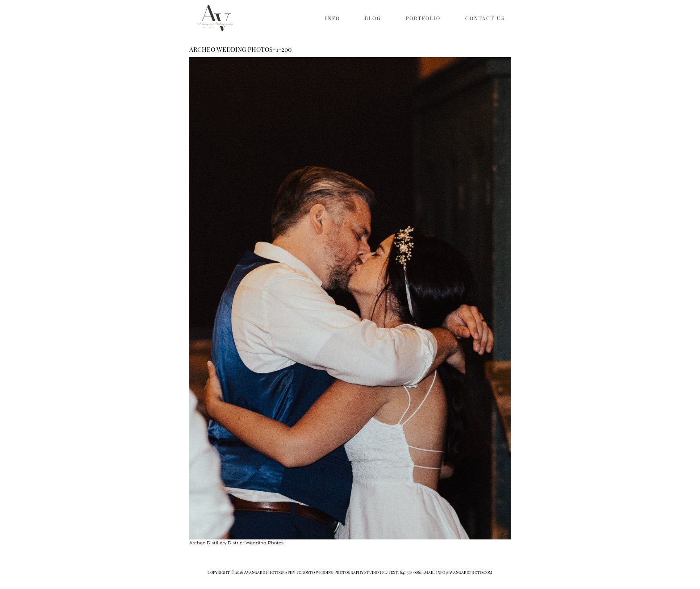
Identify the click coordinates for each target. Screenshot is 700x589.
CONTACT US (485, 18)
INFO (333, 18)
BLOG (373, 18)
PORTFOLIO (423, 18)
